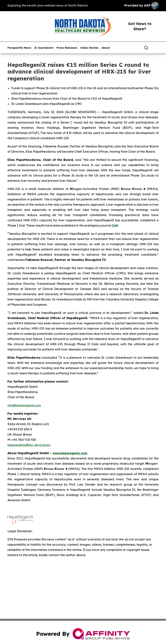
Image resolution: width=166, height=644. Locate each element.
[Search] (146, 48)
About (106, 48)
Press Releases (67, 48)
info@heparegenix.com (24, 405)
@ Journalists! (44, 48)
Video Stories (89, 48)
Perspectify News (19, 48)
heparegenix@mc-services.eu (29, 445)
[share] (156, 48)
